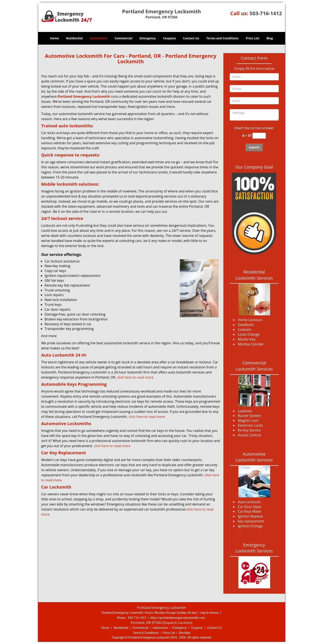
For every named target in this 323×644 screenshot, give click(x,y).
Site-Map (185, 633)
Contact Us (191, 38)
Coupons (169, 38)
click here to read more (136, 377)
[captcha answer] (259, 136)
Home (54, 38)
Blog (270, 38)
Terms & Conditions (146, 633)
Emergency (148, 38)
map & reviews (209, 613)
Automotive (99, 38)
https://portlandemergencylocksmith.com (178, 618)
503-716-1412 (266, 13)
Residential (74, 38)
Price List (253, 38)
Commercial (124, 38)
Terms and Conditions (222, 38)
